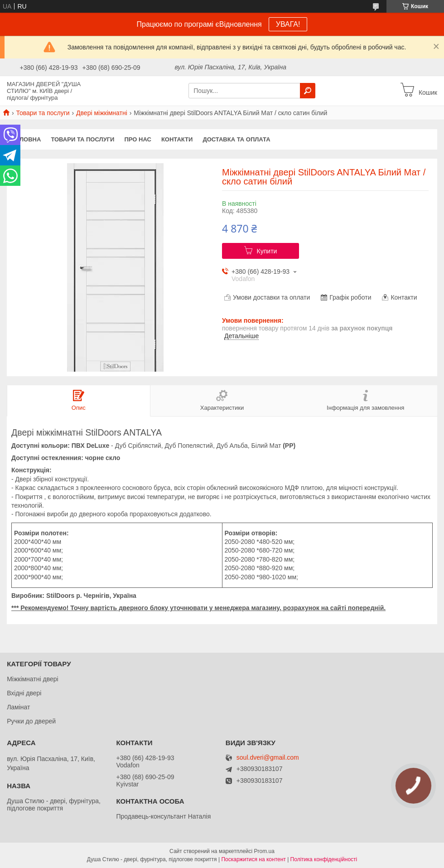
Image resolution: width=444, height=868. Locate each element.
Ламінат (18, 707)
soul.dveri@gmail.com (268, 758)
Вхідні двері (24, 693)
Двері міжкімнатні (102, 113)
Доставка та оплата (236, 139)
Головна (26, 139)
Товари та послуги (43, 113)
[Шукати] (308, 91)
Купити (267, 251)
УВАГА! (288, 24)
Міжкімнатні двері (32, 679)
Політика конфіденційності (324, 859)
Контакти (177, 139)
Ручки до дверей (31, 721)
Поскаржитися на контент (253, 859)
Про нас (138, 139)
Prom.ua (264, 851)
